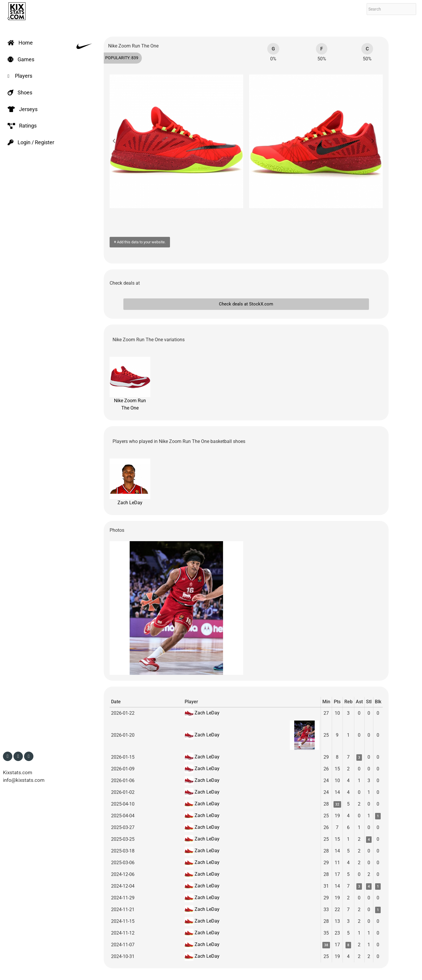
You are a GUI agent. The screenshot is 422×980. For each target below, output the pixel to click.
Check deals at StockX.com (246, 304)
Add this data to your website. (140, 242)
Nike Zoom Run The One (130, 384)
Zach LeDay (130, 482)
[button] (117, 141)
